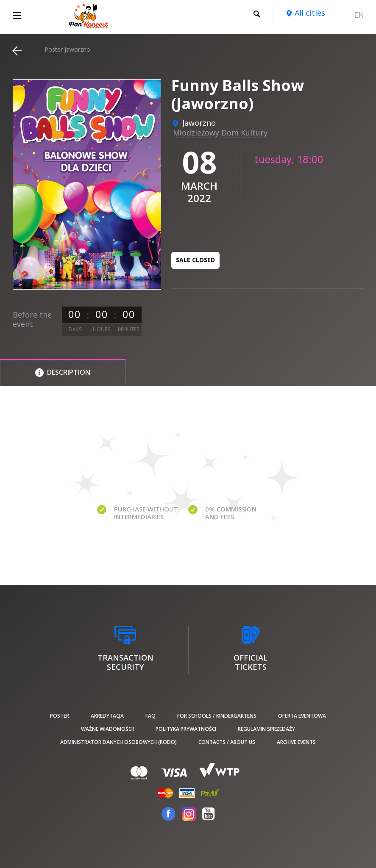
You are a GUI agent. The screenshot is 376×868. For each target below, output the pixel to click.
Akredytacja (107, 716)
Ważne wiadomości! (107, 729)
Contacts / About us (227, 742)
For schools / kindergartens (217, 716)
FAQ (150, 716)
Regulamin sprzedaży (266, 729)
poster (60, 716)
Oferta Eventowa (302, 716)
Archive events (296, 742)
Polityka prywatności (186, 729)
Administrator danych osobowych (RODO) (118, 742)
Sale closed (195, 260)
